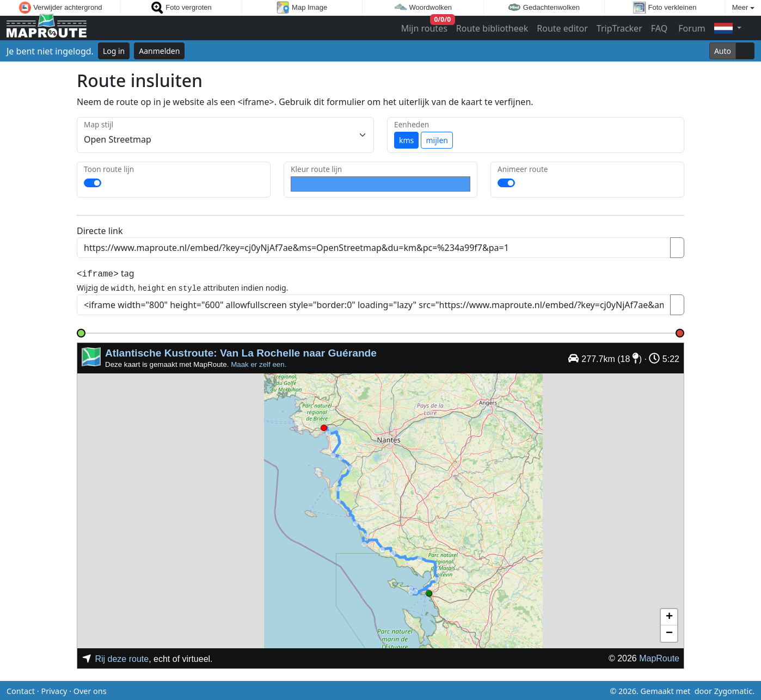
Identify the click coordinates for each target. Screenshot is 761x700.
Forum (691, 28)
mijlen (437, 140)
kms (406, 140)
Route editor (562, 28)
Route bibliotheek (492, 28)
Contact (21, 689)
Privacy (54, 689)
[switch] (93, 183)
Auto (723, 51)
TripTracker (619, 28)
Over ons (90, 689)
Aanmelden (159, 51)
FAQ (659, 28)
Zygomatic (733, 689)
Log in (114, 51)
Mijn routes (425, 26)
